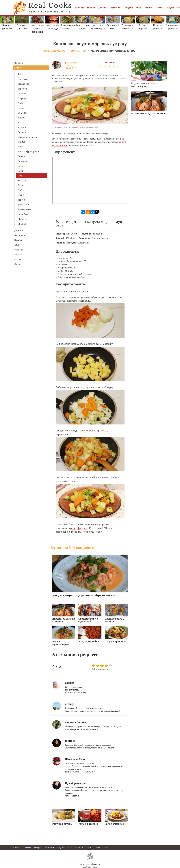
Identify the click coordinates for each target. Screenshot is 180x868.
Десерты (103, 8)
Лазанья (22, 132)
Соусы (171, 8)
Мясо (21, 147)
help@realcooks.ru (90, 867)
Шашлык (22, 219)
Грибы (21, 103)
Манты (21, 142)
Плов (20, 171)
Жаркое (22, 118)
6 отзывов (110, 62)
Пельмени (23, 161)
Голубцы (22, 98)
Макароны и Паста (27, 137)
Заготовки (116, 8)
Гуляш (21, 108)
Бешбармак (24, 84)
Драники (22, 113)
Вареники (23, 89)
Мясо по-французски (28, 152)
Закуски (129, 8)
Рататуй (22, 181)
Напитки (149, 8)
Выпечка (80, 8)
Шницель (22, 224)
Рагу (20, 176)
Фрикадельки (25, 209)
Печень (22, 166)
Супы (17, 264)
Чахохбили (23, 214)
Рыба (21, 190)
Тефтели (22, 200)
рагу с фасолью (79, 528)
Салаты (160, 8)
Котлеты (22, 127)
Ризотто (22, 185)
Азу (20, 74)
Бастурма (23, 79)
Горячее (91, 8)
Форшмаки (23, 205)
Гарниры (22, 94)
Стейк (21, 195)
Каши (139, 8)
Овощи (21, 156)
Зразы (21, 123)
